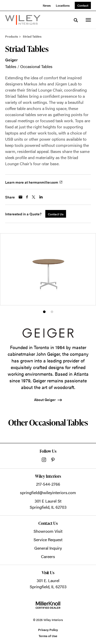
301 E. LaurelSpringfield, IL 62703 (48, 584)
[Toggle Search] (76, 20)
